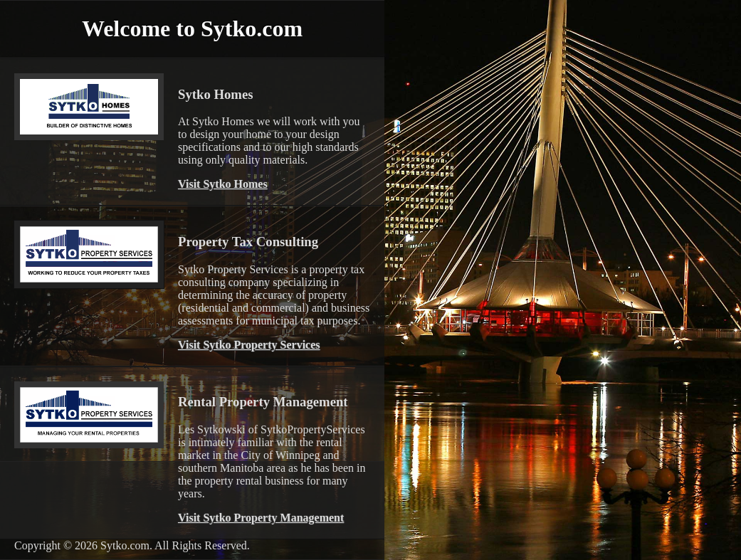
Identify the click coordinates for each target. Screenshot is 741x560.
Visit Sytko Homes (223, 184)
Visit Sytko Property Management (261, 518)
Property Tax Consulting (248, 242)
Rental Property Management (263, 402)
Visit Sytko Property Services (249, 345)
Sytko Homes (215, 94)
